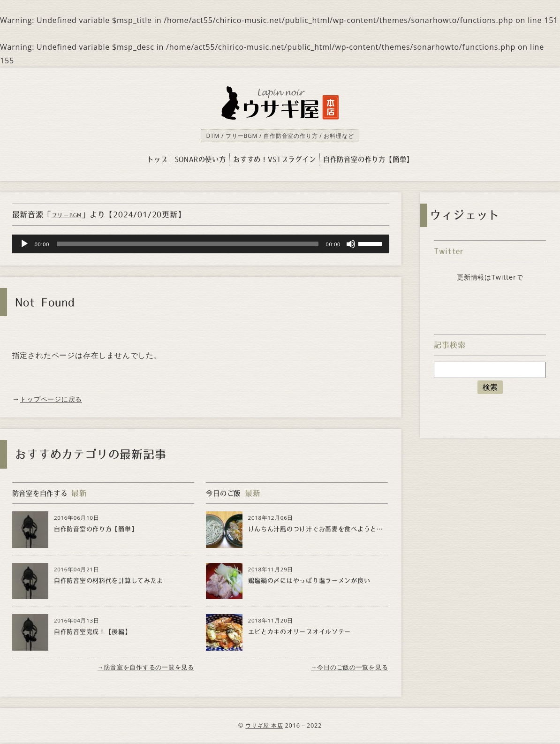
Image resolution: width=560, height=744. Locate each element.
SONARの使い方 (201, 159)
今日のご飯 (226, 493)
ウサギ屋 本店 (264, 726)
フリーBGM (70, 215)
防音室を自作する (44, 493)
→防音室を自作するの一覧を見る (142, 668)
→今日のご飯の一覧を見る (346, 668)
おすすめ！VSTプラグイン (274, 159)
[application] (201, 244)
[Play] (24, 244)
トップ (157, 159)
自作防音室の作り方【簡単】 (368, 159)
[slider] (187, 244)
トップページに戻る (55, 399)
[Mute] (351, 244)
